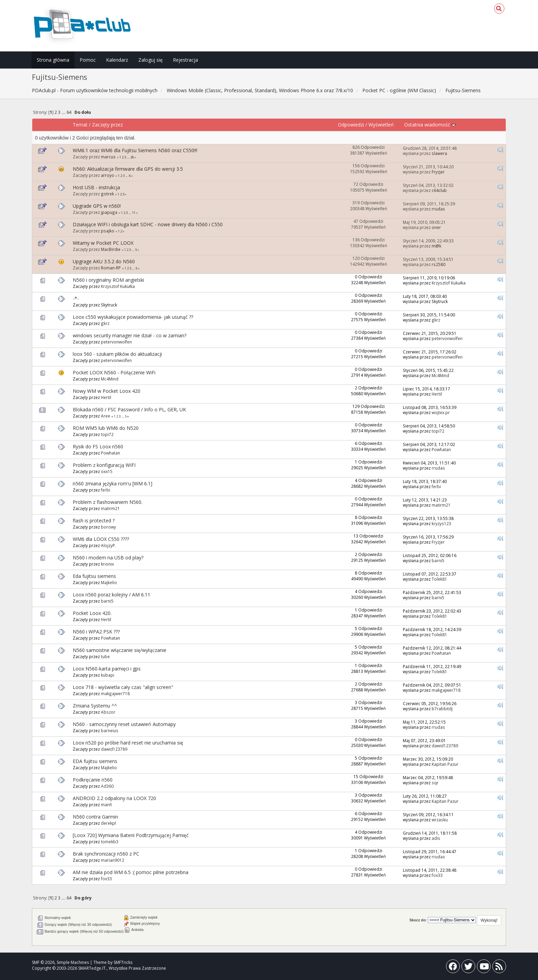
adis (436, 838)
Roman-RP (111, 268)
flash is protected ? (94, 521)
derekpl (108, 823)
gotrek (107, 194)
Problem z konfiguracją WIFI (104, 465)
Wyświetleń (381, 125)
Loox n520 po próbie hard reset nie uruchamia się (128, 743)
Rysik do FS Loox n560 (98, 446)
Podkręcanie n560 (93, 780)
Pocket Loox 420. (92, 613)
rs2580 (438, 264)
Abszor (108, 712)
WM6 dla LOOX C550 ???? (101, 539)
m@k (436, 246)
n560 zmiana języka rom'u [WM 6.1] (113, 483)
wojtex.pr (441, 412)
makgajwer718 (115, 693)
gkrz (105, 323)
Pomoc (88, 60)
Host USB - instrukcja (96, 187)
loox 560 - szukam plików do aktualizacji (117, 354)
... (64, 112)
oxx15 (107, 471)
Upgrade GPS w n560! (97, 206)
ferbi (106, 490)
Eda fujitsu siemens (94, 576)
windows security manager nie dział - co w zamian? (130, 335)
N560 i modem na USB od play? (108, 558)
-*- (76, 298)
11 (134, 213)
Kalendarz (117, 60)
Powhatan (110, 453)
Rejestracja (185, 60)
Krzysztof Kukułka (118, 286)
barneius (110, 730)
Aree (106, 416)
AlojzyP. (108, 545)
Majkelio (109, 582)
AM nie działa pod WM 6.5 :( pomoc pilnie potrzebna (131, 872)
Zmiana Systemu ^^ (95, 706)
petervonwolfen (116, 342)
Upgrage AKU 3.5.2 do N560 (104, 261)
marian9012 (113, 860)
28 (132, 157)
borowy (108, 527)
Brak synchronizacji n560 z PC (106, 854)
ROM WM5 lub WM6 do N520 (106, 428)
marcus (108, 157)
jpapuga (109, 212)
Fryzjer (438, 172)
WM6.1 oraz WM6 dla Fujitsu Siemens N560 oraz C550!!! (135, 150)
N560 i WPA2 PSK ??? (96, 632)
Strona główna (53, 60)
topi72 (107, 434)
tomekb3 (110, 842)
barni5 (438, 560)
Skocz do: (418, 920)
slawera (439, 153)
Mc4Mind (110, 379)
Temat (80, 125)
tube (105, 656)
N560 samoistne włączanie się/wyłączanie (120, 650)
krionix (107, 564)
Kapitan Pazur (445, 764)
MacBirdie (111, 249)
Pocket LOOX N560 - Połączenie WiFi (114, 372)
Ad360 (107, 786)
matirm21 (110, 508)
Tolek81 (439, 579)
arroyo (108, 175)
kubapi (108, 675)
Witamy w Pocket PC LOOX (103, 243)
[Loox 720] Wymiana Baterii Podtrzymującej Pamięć (131, 835)
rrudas (438, 209)
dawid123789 (114, 749)
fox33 (106, 879)
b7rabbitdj (442, 709)
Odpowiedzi (351, 125)
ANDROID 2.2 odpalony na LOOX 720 (114, 798)
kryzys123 (441, 523)
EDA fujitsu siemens (95, 761)
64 (69, 112)
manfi (106, 804)
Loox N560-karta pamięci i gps (107, 669)
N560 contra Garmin (95, 817)
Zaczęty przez (107, 125)
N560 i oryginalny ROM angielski (108, 280)
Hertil (106, 397)
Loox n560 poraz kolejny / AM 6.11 (112, 595)
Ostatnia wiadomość (430, 125)
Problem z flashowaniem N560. (108, 502)
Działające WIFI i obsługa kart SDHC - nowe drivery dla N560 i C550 (148, 224)
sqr (435, 783)
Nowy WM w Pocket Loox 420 (107, 391)
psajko (108, 231)
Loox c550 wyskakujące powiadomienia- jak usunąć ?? (133, 317)
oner (436, 227)
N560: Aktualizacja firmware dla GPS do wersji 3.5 (128, 169)
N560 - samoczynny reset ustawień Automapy (124, 724)
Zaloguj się (150, 60)
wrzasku (440, 820)
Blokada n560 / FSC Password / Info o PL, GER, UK (129, 409)
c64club (439, 190)
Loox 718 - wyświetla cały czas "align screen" (123, 687)
